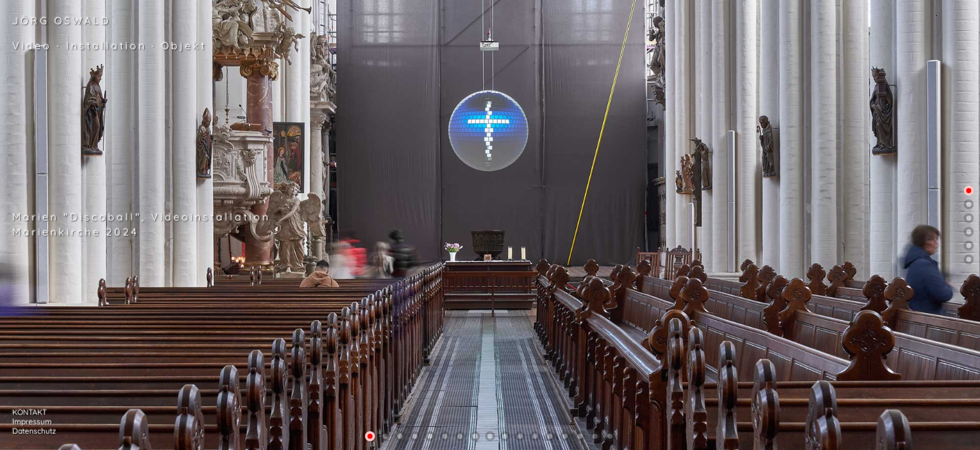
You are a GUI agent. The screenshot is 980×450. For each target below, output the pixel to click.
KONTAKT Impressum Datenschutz (34, 422)
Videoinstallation (211, 217)
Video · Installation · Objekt (110, 46)
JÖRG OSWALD (62, 21)
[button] (969, 191)
